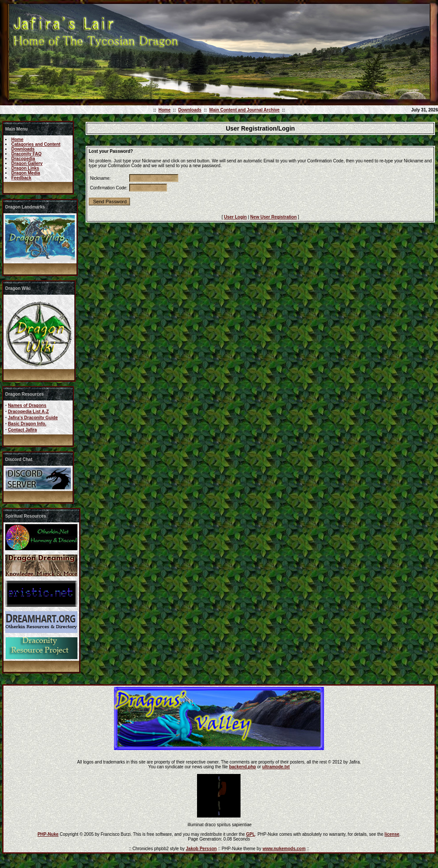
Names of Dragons (27, 405)
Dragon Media (26, 173)
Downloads (190, 110)
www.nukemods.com (284, 849)
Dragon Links (25, 168)
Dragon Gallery (27, 163)
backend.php (243, 767)
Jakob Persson (201, 849)
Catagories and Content (36, 144)
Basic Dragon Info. (27, 424)
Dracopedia (23, 159)
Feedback (21, 178)
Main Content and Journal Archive (244, 110)
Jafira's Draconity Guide (33, 418)
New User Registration (273, 217)
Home (164, 110)
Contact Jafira (22, 430)
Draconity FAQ (26, 154)
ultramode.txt (276, 767)
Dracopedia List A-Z (28, 412)
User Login (235, 217)
